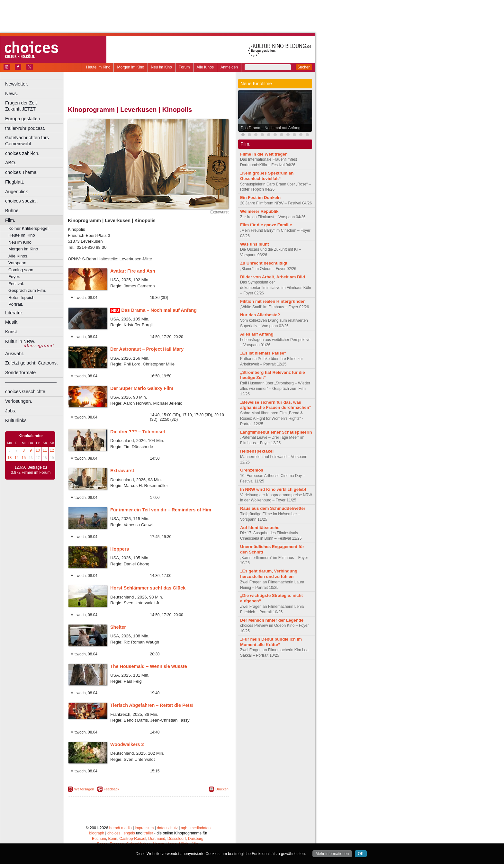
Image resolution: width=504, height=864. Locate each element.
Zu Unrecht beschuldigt (264, 263)
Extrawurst (122, 471)
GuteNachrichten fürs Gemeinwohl (27, 141)
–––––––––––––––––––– (31, 382)
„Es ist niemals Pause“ (263, 353)
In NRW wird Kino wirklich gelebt (273, 489)
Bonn (113, 839)
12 (52, 450)
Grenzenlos (252, 470)
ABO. (11, 163)
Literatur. (14, 313)
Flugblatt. (15, 182)
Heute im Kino (98, 67)
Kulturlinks (16, 420)
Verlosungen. (19, 401)
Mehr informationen (332, 854)
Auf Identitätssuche (260, 528)
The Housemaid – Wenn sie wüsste (149, 666)
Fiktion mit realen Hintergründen (273, 301)
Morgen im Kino (130, 67)
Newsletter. (17, 84)
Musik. (12, 322)
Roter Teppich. (22, 297)
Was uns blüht (255, 244)
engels (129, 833)
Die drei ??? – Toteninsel (138, 432)
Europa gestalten (23, 119)
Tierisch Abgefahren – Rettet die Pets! (152, 705)
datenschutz (167, 828)
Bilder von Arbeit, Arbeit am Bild (273, 277)
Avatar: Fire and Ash (133, 271)
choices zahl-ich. (22, 153)
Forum (184, 67)
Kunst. (12, 332)
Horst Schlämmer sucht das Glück (148, 588)
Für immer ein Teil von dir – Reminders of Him (161, 510)
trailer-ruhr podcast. (25, 128)
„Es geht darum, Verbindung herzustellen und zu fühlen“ (269, 574)
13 (9, 458)
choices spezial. (22, 201)
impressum (144, 828)
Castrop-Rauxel (133, 839)
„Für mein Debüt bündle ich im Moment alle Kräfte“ (271, 642)
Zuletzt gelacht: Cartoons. (32, 363)
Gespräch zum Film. (27, 290)
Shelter (118, 627)
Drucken (222, 789)
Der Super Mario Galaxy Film (142, 388)
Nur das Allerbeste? (260, 315)
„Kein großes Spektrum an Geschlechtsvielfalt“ (267, 176)
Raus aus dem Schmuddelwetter (273, 508)
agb (184, 828)
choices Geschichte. (26, 392)
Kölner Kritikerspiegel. (29, 228)
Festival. (16, 284)
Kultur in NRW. (20, 341)
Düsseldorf (177, 839)
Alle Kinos (205, 67)
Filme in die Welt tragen (264, 154)
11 (45, 450)
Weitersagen (84, 789)
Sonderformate (20, 373)
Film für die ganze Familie (266, 225)
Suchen (304, 67)
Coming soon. (21, 270)
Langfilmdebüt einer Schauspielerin (276, 432)
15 (24, 458)
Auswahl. (14, 354)
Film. (10, 220)
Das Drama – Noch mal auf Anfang (159, 310)
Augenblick (16, 192)
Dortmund (157, 839)
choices (114, 833)
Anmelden (229, 67)
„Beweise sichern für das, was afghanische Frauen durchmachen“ (276, 405)
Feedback (112, 789)
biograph (97, 833)
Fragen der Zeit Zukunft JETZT (35, 106)
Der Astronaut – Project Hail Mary (147, 349)
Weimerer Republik (259, 211)
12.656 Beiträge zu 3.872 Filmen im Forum (31, 470)
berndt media (121, 828)
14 (17, 458)
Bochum (99, 839)
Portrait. (16, 304)
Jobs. (11, 411)
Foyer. (14, 277)
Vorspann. (18, 263)
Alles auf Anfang (257, 334)
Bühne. (13, 211)
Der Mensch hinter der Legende (272, 620)
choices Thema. (21, 172)
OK (361, 854)
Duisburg (196, 839)
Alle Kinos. (18, 256)
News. (12, 94)
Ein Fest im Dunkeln (260, 198)
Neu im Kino (162, 67)
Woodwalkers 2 (127, 744)
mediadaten (200, 828)
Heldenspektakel (257, 451)
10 (38, 450)
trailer (148, 833)
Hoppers (120, 549)
